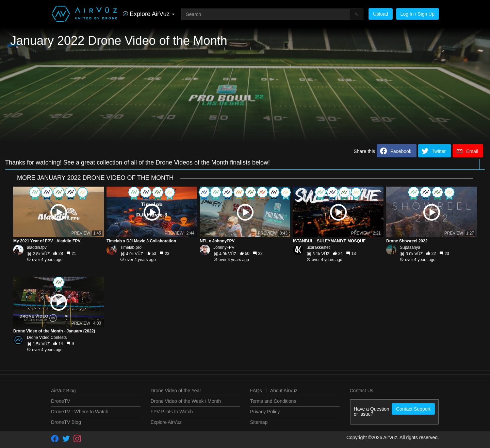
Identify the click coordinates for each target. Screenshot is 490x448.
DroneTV (61, 401)
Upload (380, 14)
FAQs (256, 391)
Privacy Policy (265, 412)
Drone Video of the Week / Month (186, 401)
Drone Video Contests (47, 338)
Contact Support (413, 409)
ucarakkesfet (318, 247)
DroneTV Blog (66, 422)
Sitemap (259, 422)
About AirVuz (284, 391)
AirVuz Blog (63, 391)
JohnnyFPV (224, 247)
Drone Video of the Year (176, 391)
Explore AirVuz (166, 422)
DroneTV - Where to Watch (80, 412)
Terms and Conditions (273, 401)
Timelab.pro (131, 247)
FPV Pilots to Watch (172, 412)
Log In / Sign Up (418, 14)
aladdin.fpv (37, 247)
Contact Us (362, 391)
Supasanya (410, 247)
